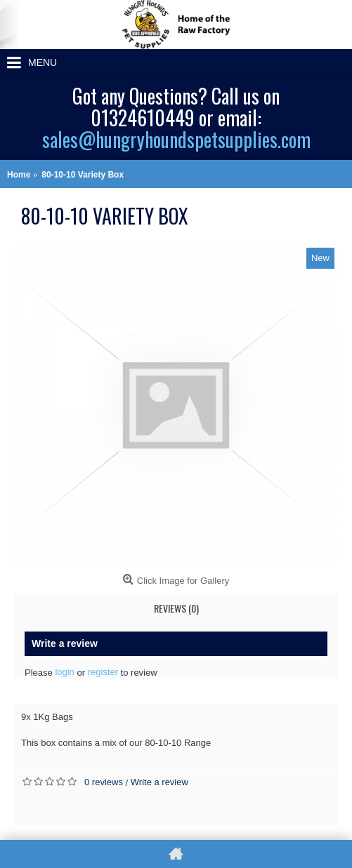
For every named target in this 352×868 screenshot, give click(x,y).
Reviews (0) (176, 608)
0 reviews (104, 782)
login (64, 672)
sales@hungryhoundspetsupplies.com (176, 139)
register (103, 672)
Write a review (159, 782)
